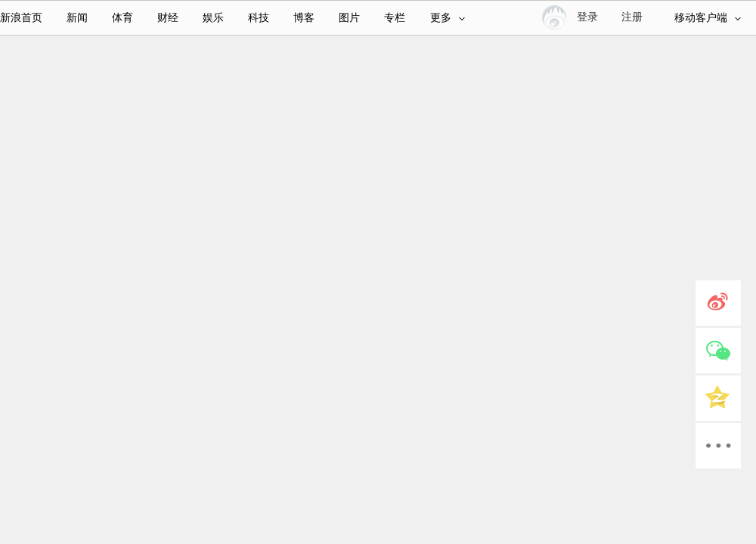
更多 (448, 18)
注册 (632, 17)
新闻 (77, 18)
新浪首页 (21, 18)
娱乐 (213, 18)
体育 (122, 18)
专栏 (395, 18)
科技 (259, 18)
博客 (304, 18)
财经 (168, 18)
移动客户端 (708, 18)
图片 (349, 18)
